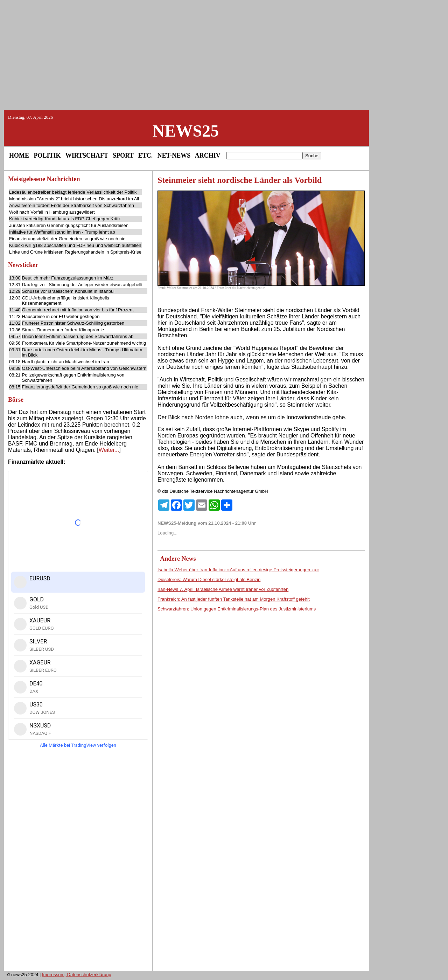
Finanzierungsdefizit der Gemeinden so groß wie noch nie (67, 239)
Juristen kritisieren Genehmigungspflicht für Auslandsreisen (69, 225)
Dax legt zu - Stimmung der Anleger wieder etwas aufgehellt (82, 285)
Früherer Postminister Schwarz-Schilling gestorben (73, 323)
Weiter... (109, 450)
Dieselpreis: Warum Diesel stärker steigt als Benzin (209, 579)
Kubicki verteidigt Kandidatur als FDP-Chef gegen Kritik (65, 219)
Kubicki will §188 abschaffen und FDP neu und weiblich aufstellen (75, 245)
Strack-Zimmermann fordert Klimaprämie (63, 330)
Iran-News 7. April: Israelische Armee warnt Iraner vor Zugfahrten (223, 589)
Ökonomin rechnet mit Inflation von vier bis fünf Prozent (78, 310)
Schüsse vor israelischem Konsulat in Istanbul (68, 291)
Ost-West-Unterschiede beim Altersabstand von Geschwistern (84, 368)
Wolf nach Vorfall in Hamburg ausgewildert (52, 212)
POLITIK (47, 156)
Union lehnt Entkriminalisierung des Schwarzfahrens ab (78, 336)
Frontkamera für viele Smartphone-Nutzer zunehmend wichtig (84, 343)
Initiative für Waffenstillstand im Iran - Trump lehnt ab (62, 232)
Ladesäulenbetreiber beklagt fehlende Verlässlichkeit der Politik (73, 192)
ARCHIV (208, 156)
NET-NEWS (174, 156)
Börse (16, 400)
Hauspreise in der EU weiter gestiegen (61, 316)
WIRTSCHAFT (87, 156)
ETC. (146, 156)
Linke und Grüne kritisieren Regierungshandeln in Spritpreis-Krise (75, 252)
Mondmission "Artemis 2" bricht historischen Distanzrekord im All (74, 199)
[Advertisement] (224, 55)
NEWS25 (186, 131)
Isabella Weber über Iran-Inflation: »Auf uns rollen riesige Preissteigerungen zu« (238, 570)
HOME (19, 156)
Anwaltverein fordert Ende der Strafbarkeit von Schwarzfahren (72, 205)
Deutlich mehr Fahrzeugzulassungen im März (68, 278)
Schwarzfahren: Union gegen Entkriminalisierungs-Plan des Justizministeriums (237, 609)
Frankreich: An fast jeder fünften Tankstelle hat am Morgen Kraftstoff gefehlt (234, 599)
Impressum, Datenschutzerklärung (77, 975)
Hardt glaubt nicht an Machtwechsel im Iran (66, 362)
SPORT (123, 156)
